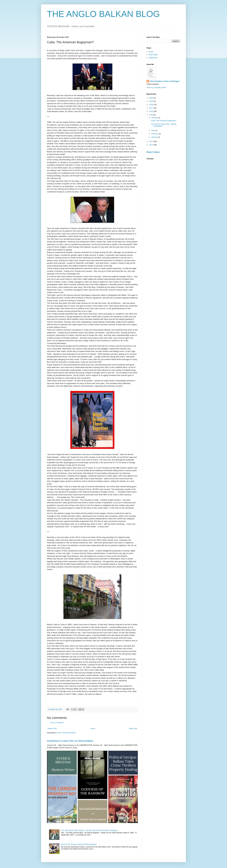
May (153, 130)
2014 (151, 141)
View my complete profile (156, 88)
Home (93, 729)
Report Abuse (153, 152)
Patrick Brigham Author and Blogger (164, 81)
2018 (151, 105)
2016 (151, 111)
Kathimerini (153, 58)
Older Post (133, 729)
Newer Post (52, 729)
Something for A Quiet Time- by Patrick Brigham (70, 741)
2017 (151, 108)
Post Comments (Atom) (67, 733)
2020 (151, 98)
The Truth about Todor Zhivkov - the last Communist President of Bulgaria (89, 830)
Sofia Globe (153, 55)
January (155, 137)
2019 (151, 101)
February (155, 134)
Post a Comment (57, 723)
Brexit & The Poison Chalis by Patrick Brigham (79, 844)
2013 (151, 145)
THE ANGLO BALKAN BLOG (103, 14)
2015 (151, 115)
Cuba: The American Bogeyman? (164, 121)
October (155, 118)
